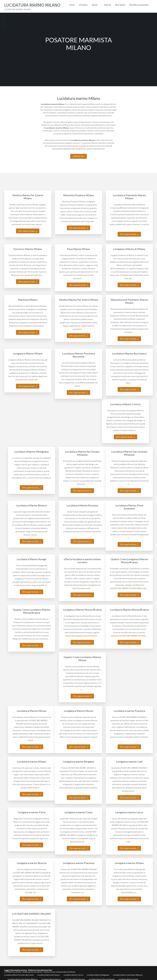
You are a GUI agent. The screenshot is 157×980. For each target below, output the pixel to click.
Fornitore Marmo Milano (28, 249)
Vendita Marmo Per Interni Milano (79, 300)
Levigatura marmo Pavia (32, 812)
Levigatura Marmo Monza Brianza (82, 610)
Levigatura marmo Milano (129, 863)
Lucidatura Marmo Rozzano (82, 505)
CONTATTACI (78, 156)
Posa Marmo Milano (79, 249)
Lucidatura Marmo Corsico (126, 404)
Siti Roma (72, 972)
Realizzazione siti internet (32, 972)
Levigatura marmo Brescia (32, 863)
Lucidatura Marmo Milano (36, 5)
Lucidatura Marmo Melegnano (32, 452)
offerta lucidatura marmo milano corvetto (82, 561)
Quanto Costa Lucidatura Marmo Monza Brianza (32, 611)
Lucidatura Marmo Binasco (32, 505)
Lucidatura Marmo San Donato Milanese (82, 453)
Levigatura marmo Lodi (129, 762)
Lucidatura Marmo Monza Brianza (129, 610)
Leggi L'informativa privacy (16, 970)
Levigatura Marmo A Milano (129, 249)
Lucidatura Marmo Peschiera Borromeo (79, 355)
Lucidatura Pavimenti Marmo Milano (129, 197)
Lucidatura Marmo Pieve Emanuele (129, 507)
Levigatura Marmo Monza (79, 711)
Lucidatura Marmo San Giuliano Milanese (129, 453)
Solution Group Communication (55, 972)
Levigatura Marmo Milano (28, 353)
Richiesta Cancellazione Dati (40, 970)
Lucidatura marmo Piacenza (129, 711)
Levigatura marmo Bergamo (79, 762)
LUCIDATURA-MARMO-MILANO (32, 914)
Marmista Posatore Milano (79, 195)
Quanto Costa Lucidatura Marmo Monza (82, 659)
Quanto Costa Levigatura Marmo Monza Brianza (129, 561)
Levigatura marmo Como (78, 812)
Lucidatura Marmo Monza (32, 711)
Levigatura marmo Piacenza (79, 863)
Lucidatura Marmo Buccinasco (129, 353)
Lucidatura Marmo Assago (32, 559)
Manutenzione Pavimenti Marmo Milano (129, 301)
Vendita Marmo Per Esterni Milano (28, 197)
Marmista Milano (28, 300)
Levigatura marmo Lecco (129, 812)
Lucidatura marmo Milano (32, 762)
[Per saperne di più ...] (29, 231)
